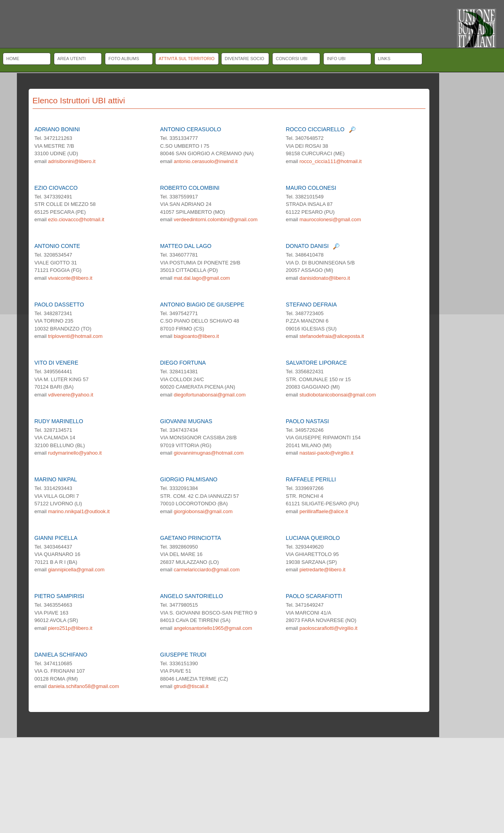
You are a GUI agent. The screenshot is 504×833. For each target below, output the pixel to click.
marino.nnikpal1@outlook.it (79, 511)
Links (384, 59)
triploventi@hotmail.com (75, 336)
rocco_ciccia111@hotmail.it (330, 161)
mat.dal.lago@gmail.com (202, 278)
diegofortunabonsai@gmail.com (210, 395)
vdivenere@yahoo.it (71, 395)
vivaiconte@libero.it (70, 278)
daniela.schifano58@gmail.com (83, 686)
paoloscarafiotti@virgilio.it (328, 628)
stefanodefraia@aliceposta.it (332, 336)
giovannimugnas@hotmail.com (209, 453)
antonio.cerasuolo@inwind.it (206, 161)
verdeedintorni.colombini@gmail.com (215, 219)
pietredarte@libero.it (322, 570)
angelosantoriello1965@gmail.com (213, 628)
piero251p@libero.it (70, 628)
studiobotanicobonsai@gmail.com (338, 395)
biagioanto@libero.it (196, 336)
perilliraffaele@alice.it (324, 511)
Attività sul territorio (187, 59)
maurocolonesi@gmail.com (330, 219)
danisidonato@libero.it (325, 278)
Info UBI (336, 59)
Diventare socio (245, 59)
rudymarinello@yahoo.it (75, 453)
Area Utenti (71, 59)
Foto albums (124, 59)
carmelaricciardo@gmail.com (207, 570)
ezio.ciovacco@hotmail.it (76, 219)
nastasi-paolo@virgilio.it (326, 453)
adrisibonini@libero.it (72, 161)
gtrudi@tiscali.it (191, 686)
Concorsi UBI (292, 59)
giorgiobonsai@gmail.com (203, 511)
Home (13, 59)
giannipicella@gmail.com (76, 570)
